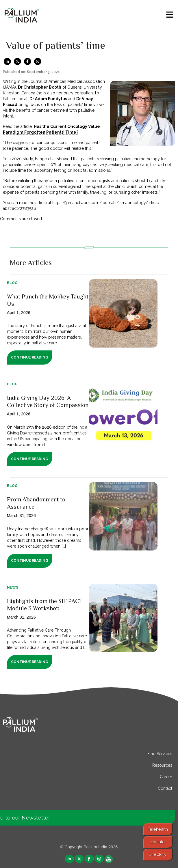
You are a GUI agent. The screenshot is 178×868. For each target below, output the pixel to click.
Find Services (160, 754)
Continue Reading (30, 357)
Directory (158, 854)
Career (166, 777)
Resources (162, 765)
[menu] (170, 15)
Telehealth (158, 829)
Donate (158, 842)
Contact (165, 788)
